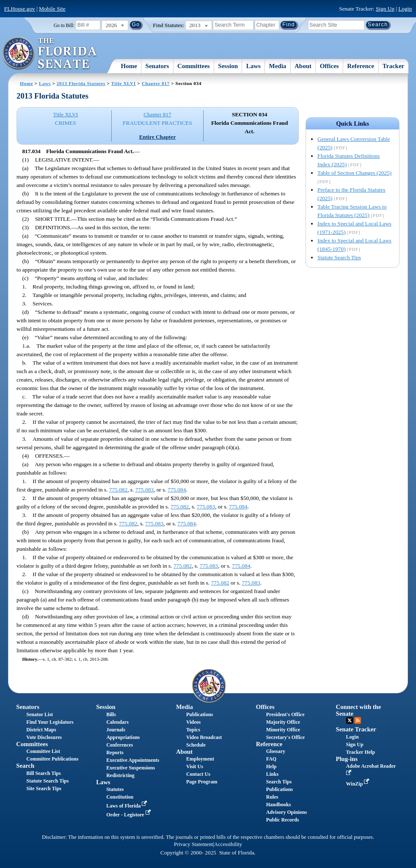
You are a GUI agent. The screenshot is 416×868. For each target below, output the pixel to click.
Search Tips (279, 782)
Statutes (115, 789)
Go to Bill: (64, 25)
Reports (115, 753)
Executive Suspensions (131, 768)
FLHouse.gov (20, 9)
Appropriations (123, 737)
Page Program (202, 782)
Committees (194, 66)
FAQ (271, 759)
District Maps (41, 730)
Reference (361, 66)
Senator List (40, 714)
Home (129, 66)
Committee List (43, 751)
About (303, 66)
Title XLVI (124, 83)
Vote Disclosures (44, 737)
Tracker (393, 66)
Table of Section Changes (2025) (354, 173)
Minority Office (283, 730)
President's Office (285, 714)
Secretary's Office (285, 737)
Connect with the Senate (359, 710)
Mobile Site (52, 9)
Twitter (350, 720)
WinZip (359, 784)
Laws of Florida (127, 806)
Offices (329, 66)
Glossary (276, 751)
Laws (253, 66)
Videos (193, 722)
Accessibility (228, 844)
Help (271, 766)
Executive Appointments (133, 760)
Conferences (120, 745)
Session (228, 66)
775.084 (177, 490)
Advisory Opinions (287, 812)
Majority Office (283, 722)
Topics (193, 730)
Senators (157, 66)
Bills (111, 714)
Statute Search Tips (339, 257)
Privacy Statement (193, 844)
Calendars (117, 722)
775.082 (118, 490)
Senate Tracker (356, 729)
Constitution (120, 797)
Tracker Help (361, 752)
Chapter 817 (156, 83)
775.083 (145, 490)
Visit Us (195, 766)
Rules (272, 797)
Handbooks (279, 805)
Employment (200, 759)
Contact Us (198, 774)
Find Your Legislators (50, 722)
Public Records (283, 820)
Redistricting (120, 775)
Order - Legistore (129, 815)
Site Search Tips (44, 788)
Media (278, 66)
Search (25, 766)
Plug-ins (347, 759)
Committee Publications (52, 759)
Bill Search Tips (43, 773)
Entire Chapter (158, 137)
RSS (358, 720)
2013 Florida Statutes (81, 83)
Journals (116, 730)
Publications (200, 714)
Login (405, 9)
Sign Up (385, 9)
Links (272, 774)
